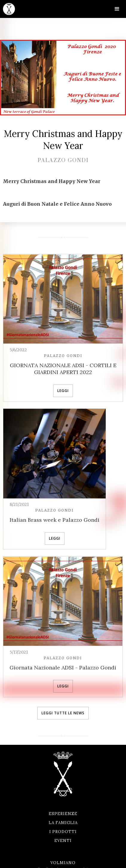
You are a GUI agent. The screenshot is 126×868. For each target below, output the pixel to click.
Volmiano (63, 863)
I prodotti (63, 832)
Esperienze (63, 814)
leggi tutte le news (63, 713)
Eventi (63, 841)
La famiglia (63, 823)
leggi (63, 391)
